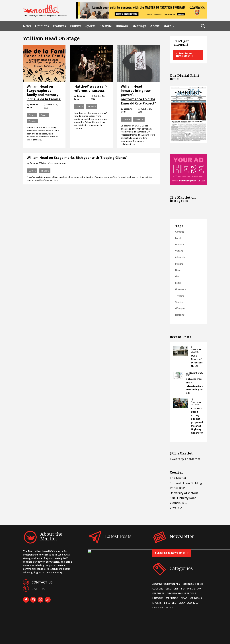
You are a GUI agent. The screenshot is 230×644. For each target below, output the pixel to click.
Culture (76, 26)
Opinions (42, 26)
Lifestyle (180, 308)
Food (178, 283)
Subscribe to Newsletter (184, 55)
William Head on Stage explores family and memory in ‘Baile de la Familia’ (44, 93)
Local (178, 238)
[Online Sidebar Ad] (188, 184)
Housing (180, 315)
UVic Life (158, 607)
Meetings (139, 26)
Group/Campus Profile (181, 593)
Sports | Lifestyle (99, 26)
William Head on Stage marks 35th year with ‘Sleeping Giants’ (77, 158)
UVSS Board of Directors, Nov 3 (197, 361)
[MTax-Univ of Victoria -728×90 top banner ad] (142, 17)
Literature (181, 289)
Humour (122, 26)
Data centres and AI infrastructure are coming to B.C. (195, 386)
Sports (179, 302)
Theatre (32, 121)
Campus (180, 232)
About (155, 26)
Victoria (179, 251)
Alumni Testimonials (166, 584)
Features (59, 26)
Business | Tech (193, 584)
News (27, 26)
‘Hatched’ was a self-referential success (90, 88)
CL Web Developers (118, 637)
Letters (179, 264)
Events (44, 115)
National (180, 244)
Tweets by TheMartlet (185, 459)
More (167, 26)
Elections (172, 589)
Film (177, 276)
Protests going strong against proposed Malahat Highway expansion (197, 420)
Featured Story (191, 589)
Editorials (180, 257)
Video (169, 607)
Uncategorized (188, 603)
